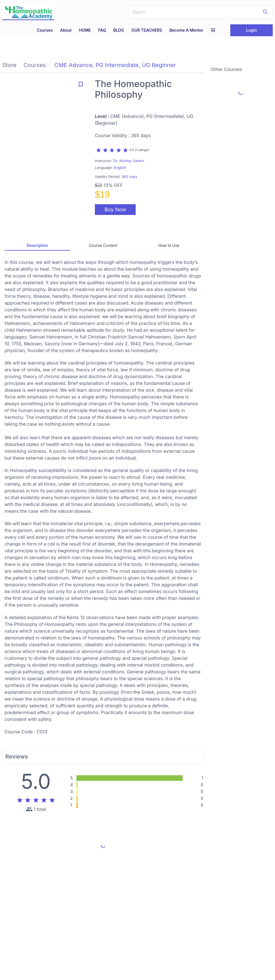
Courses (45, 30)
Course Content (103, 245)
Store (9, 65)
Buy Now (115, 209)
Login (251, 30)
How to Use (169, 245)
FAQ (102, 30)
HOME (85, 30)
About (66, 30)
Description (37, 245)
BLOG (119, 30)
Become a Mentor (186, 30)
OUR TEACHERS (147, 30)
